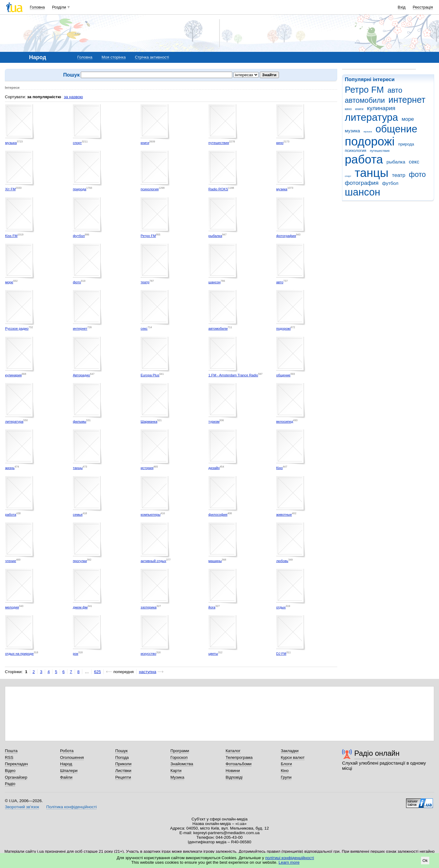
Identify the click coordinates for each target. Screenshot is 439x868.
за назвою (73, 97)
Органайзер (16, 777)
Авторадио (81, 375)
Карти (176, 771)
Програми (180, 751)
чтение (11, 561)
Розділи (59, 7)
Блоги (286, 764)
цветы (213, 654)
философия (218, 515)
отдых (281, 607)
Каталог (233, 751)
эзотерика (148, 607)
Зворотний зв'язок (22, 807)
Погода (122, 757)
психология (355, 151)
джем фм (80, 607)
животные (284, 515)
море (408, 119)
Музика (177, 777)
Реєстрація (423, 7)
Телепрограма (239, 757)
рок (75, 654)
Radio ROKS (218, 189)
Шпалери (69, 771)
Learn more (289, 862)
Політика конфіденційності (71, 807)
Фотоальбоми (239, 764)
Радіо (10, 784)
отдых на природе (20, 654)
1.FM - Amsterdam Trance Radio (233, 375)
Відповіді (234, 777)
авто (395, 90)
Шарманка (149, 421)
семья (78, 515)
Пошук (121, 751)
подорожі (370, 141)
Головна (37, 7)
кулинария (381, 108)
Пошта (11, 751)
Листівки (123, 771)
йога (212, 607)
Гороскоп (179, 757)
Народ (66, 764)
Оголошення (72, 757)
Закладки (290, 751)
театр (399, 175)
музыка (368, 132)
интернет (407, 100)
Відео (10, 771)
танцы (372, 173)
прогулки (80, 561)
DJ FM (281, 654)
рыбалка (396, 162)
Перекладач (16, 764)
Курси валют (293, 757)
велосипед (285, 421)
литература (371, 117)
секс (414, 162)
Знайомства (182, 764)
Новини (233, 771)
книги (359, 109)
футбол (390, 183)
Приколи (123, 764)
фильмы (80, 421)
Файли (66, 777)
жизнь (10, 468)
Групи (286, 777)
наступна (148, 672)
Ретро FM (364, 90)
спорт (348, 176)
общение (396, 129)
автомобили (365, 100)
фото (417, 174)
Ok (425, 861)
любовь (282, 561)
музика (352, 131)
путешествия (380, 151)
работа (364, 159)
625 (98, 672)
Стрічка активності (152, 57)
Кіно (280, 468)
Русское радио (17, 328)
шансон (362, 192)
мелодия (12, 607)
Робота (67, 751)
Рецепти (123, 777)
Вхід (402, 7)
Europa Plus (150, 375)
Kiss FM (11, 236)
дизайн (214, 468)
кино (348, 109)
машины (215, 561)
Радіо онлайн (377, 753)
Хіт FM (11, 189)
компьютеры (150, 515)
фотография (362, 183)
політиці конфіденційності (290, 858)
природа (406, 144)
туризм (214, 421)
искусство (148, 654)
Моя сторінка (114, 57)
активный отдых (153, 561)
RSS (9, 757)
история (147, 468)
